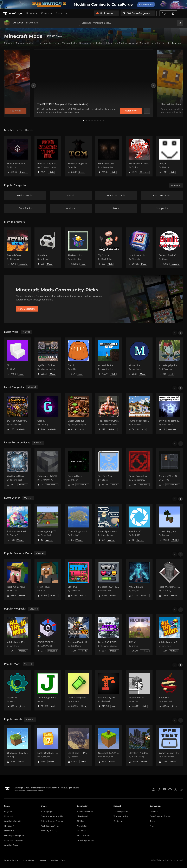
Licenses (42, 860)
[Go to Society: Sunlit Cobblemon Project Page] (169, 248)
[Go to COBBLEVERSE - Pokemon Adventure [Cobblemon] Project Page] (48, 635)
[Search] (180, 23)
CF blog (80, 821)
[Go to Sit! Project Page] (18, 358)
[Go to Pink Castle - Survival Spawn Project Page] (18, 524)
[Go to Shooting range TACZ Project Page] (48, 524)
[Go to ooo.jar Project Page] (169, 156)
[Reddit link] (181, 789)
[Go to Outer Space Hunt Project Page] (109, 524)
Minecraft (8, 816)
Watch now (131, 111)
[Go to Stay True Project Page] (78, 579)
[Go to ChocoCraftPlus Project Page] (78, 413)
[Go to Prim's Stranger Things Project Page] (48, 156)
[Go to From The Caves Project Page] (109, 156)
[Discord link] (170, 789)
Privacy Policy (28, 860)
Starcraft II (9, 831)
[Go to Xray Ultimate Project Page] (139, 579)
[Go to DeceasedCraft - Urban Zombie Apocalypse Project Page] (78, 635)
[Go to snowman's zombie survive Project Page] (169, 413)
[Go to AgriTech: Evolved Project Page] (48, 358)
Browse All (32, 23)
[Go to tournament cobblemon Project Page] (139, 413)
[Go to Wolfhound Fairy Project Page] (18, 469)
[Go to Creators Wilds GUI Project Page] (169, 469)
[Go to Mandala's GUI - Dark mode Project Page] (109, 579)
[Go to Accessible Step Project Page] (109, 358)
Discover (18, 23)
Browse (32, 13)
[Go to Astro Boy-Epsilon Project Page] (169, 358)
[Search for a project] (128, 23)
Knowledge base (121, 812)
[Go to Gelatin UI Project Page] (78, 358)
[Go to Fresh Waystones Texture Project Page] (169, 579)
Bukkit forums (83, 836)
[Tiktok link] (159, 789)
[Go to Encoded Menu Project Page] (78, 469)
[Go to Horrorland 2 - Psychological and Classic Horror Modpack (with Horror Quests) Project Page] (139, 156)
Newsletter (82, 826)
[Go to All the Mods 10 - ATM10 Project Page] (18, 635)
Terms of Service (11, 860)
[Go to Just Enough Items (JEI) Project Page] (48, 690)
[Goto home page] (13, 13)
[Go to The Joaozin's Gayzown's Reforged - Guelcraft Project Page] (109, 413)
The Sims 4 (9, 826)
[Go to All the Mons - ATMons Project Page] (169, 635)
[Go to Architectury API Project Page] (109, 690)
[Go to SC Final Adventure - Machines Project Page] (18, 413)
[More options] (181, 13)
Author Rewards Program (52, 821)
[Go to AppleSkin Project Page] (169, 690)
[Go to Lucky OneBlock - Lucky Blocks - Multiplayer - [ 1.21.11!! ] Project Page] (48, 745)
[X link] (176, 789)
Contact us (118, 821)
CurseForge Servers (86, 840)
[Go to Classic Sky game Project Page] (169, 524)
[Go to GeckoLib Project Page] (18, 690)
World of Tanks (11, 845)
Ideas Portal (82, 816)
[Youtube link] (165, 789)
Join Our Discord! (85, 812)
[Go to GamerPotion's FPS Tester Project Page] (169, 745)
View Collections (27, 309)
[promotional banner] (93, 4)
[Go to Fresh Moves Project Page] (48, 579)
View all (26, 332)
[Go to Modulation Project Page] (139, 358)
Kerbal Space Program (14, 836)
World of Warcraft (12, 821)
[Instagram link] (153, 789)
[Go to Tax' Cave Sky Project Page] (109, 469)
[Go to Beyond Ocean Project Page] (18, 248)
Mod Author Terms (59, 860)
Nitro (152, 826)
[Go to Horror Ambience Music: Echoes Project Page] (18, 156)
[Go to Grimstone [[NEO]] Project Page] (48, 469)
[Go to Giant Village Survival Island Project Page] (78, 524)
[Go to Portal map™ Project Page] (139, 524)
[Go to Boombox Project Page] (48, 248)
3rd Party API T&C (49, 831)
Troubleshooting (121, 816)
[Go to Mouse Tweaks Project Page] (139, 690)
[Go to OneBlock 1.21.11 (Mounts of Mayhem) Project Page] (109, 745)
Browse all (176, 185)
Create (47, 13)
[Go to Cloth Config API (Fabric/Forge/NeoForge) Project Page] (78, 690)
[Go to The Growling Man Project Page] (78, 156)
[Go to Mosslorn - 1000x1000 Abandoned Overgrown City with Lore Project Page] (139, 745)
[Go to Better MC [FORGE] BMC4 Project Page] (109, 635)
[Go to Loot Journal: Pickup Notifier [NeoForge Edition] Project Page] (139, 248)
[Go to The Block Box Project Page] (78, 248)
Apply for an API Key (50, 826)
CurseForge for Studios (160, 816)
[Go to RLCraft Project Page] (139, 635)
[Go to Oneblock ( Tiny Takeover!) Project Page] (18, 745)
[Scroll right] (181, 333)
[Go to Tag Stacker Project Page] (109, 248)
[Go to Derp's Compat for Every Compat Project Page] (139, 469)
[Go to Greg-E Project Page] (48, 413)
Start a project (47, 812)
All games (8, 812)
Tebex (152, 821)
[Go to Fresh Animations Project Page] (18, 579)
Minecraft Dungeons (13, 840)
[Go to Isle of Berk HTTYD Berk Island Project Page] (78, 745)
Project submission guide (52, 816)
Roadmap (81, 831)
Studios (62, 13)
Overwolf (154, 812)
